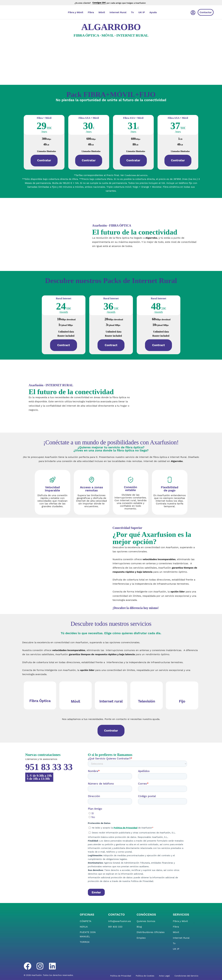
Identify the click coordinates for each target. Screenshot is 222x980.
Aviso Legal (164, 976)
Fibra (91, 12)
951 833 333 (115, 927)
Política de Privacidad (121, 976)
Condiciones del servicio (136, 175)
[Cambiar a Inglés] (174, 12)
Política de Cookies (145, 976)
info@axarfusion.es (120, 921)
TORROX (85, 942)
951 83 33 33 (49, 767)
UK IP (142, 12)
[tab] (32, 107)
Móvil (102, 12)
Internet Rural (118, 12)
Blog (139, 927)
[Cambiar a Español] (184, 12)
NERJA (84, 927)
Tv (132, 12)
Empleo (141, 938)
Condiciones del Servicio (186, 976)
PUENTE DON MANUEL (88, 934)
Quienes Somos (146, 921)
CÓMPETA (86, 921)
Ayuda (153, 12)
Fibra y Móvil (76, 12)
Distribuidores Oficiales (151, 932)
